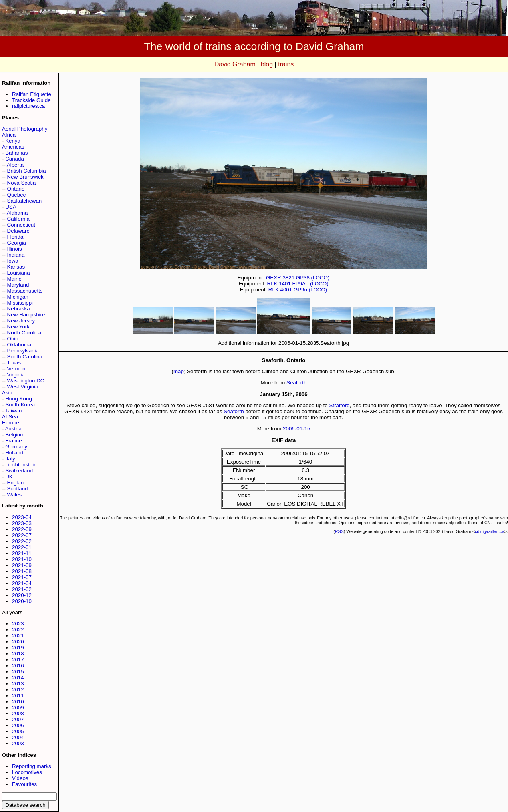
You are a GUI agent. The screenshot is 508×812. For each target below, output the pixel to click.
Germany (16, 447)
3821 (288, 278)
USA (11, 207)
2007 (18, 719)
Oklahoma (19, 345)
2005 (18, 731)
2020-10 (22, 601)
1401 (285, 284)
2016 (18, 666)
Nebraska (19, 309)
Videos (20, 778)
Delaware (18, 231)
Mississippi (20, 303)
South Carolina (25, 357)
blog (267, 64)
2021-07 (22, 577)
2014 (18, 678)
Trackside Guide (31, 100)
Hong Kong (19, 399)
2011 (18, 696)
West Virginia (23, 387)
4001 (286, 290)
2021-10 (22, 559)
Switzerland (19, 471)
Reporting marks (32, 766)
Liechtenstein (21, 465)
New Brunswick (25, 177)
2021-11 (22, 553)
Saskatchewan (25, 201)
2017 (18, 660)
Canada (15, 159)
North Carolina (24, 333)
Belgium (15, 435)
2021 (18, 636)
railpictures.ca (28, 106)
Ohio (13, 339)
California (18, 219)
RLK (272, 284)
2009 (18, 708)
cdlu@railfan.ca (490, 531)
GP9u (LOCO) (310, 290)
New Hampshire (26, 315)
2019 (18, 648)
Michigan (18, 297)
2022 (18, 630)
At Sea (10, 417)
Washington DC (26, 381)
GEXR (274, 278)
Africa (9, 135)
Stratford (339, 405)
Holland (14, 453)
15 (307, 429)
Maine (14, 279)
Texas (14, 363)
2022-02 (22, 541)
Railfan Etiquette (32, 94)
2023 (18, 624)
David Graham (235, 64)
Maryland (18, 285)
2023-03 (22, 523)
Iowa (13, 261)
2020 (18, 642)
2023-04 (22, 517)
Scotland (18, 489)
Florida (15, 237)
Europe (11, 423)
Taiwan (14, 411)
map (179, 371)
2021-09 (22, 565)
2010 (18, 702)
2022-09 (22, 529)
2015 (18, 672)
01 (299, 429)
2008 (18, 713)
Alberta (15, 165)
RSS (339, 531)
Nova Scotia (22, 183)
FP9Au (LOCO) (311, 284)
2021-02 (22, 589)
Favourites (24, 784)
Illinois (15, 249)
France (13, 441)
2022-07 (22, 535)
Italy (10, 459)
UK (9, 477)
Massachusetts (25, 291)
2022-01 (22, 547)
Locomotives (27, 772)
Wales (15, 495)
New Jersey (21, 321)
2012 (18, 690)
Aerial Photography (25, 129)
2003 (18, 743)
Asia (7, 393)
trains (286, 64)
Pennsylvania (23, 351)
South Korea (20, 405)
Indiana (16, 255)
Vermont (17, 369)
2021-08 (22, 571)
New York (18, 327)
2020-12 (22, 595)
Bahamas (16, 153)
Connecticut (21, 225)
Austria (13, 429)
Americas (13, 147)
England (17, 483)
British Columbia (27, 171)
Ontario (16, 189)
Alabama (17, 213)
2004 (18, 737)
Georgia (17, 243)
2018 (18, 654)
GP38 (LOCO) (313, 278)
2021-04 (22, 583)
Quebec (17, 195)
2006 (18, 725)
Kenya (13, 141)
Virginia (16, 375)
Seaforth (296, 383)
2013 (18, 684)
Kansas (16, 267)
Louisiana (19, 273)
